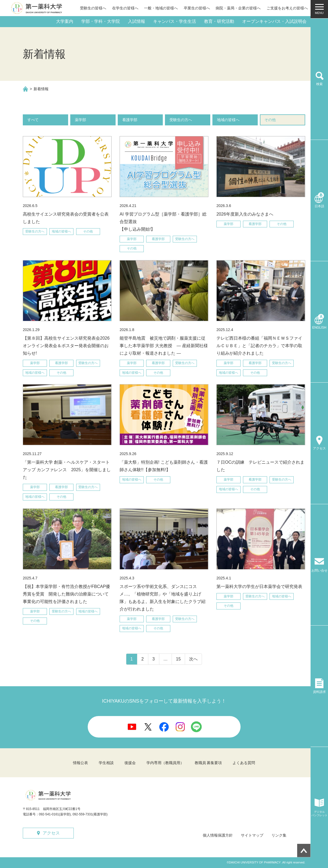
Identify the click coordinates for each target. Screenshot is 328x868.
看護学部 (130, 120)
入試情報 (137, 21)
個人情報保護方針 (218, 835)
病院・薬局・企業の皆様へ (238, 8)
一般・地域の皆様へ (161, 8)
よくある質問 (244, 763)
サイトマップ (252, 835)
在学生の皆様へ (125, 8)
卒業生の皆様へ (197, 8)
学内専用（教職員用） (165, 763)
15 (178, 659)
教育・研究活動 (219, 21)
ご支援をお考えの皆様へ (287, 8)
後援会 (130, 763)
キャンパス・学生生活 (175, 21)
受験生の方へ (181, 120)
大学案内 (65, 21)
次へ (193, 659)
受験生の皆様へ (93, 8)
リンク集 (279, 835)
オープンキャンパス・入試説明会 (274, 21)
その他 (270, 120)
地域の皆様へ (228, 120)
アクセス (51, 833)
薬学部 (80, 120)
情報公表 (80, 763)
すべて (33, 120)
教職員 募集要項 (208, 763)
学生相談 (106, 763)
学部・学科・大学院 (101, 21)
